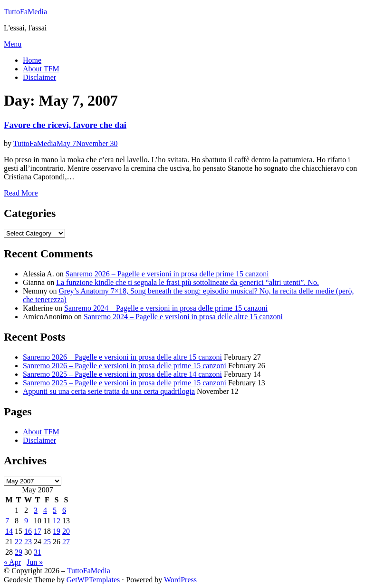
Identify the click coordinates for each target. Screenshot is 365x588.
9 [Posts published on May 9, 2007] (26, 521)
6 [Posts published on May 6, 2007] (64, 510)
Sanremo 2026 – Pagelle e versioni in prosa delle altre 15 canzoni (122, 357)
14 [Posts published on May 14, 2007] (9, 531)
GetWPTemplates (93, 580)
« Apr (12, 562)
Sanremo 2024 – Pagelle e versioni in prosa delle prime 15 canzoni (166, 308)
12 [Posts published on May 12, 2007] (57, 521)
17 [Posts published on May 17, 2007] (38, 531)
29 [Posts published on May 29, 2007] (19, 552)
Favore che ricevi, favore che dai (65, 125)
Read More (21, 193)
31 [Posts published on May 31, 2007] (38, 552)
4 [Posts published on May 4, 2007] (45, 510)
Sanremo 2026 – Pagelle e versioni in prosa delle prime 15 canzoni (167, 274)
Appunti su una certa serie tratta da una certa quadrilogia (109, 391)
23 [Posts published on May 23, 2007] (28, 542)
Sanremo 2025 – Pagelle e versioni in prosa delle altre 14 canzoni (122, 374)
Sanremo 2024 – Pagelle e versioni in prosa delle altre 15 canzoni (183, 317)
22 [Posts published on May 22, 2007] (19, 542)
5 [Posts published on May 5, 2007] (55, 510)
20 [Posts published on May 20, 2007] (66, 531)
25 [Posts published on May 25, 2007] (47, 542)
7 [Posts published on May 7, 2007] (7, 521)
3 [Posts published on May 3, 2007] (36, 510)
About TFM (41, 69)
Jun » (35, 562)
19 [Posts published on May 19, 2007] (57, 531)
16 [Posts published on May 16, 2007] (28, 531)
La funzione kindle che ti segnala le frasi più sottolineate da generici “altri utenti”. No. (187, 282)
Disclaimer (39, 77)
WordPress (180, 580)
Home (32, 60)
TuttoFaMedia (25, 12)
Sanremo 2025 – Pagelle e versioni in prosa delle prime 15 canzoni (125, 383)
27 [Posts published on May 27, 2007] (66, 542)
